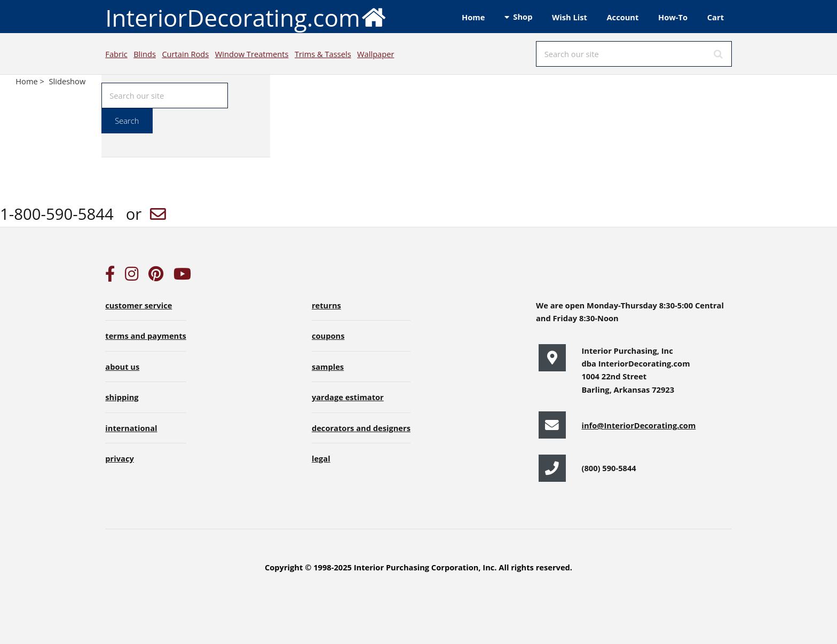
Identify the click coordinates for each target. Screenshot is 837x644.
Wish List (570, 17)
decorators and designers (361, 428)
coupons (328, 336)
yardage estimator (348, 397)
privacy (119, 458)
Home (473, 17)
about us (122, 367)
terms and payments (146, 336)
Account (622, 17)
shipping (122, 397)
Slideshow (68, 81)
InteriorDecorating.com (246, 17)
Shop (523, 17)
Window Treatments (252, 54)
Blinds (145, 54)
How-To (673, 17)
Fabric (116, 54)
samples (328, 367)
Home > (31, 81)
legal (321, 458)
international (131, 428)
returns (326, 305)
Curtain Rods (185, 54)
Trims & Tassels (323, 54)
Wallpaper (376, 54)
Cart (716, 17)
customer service (139, 305)
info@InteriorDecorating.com (638, 425)
